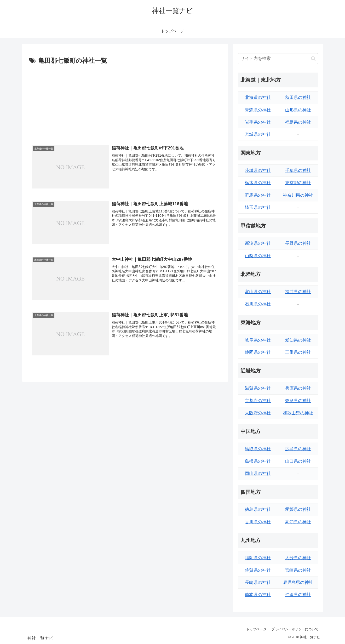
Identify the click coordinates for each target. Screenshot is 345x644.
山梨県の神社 (258, 256)
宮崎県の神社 (298, 570)
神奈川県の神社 (298, 195)
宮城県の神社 (258, 134)
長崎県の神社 (258, 582)
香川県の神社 (258, 522)
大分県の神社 (298, 558)
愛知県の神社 (298, 340)
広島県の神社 (298, 449)
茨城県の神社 (258, 171)
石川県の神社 (258, 304)
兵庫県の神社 (298, 388)
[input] (278, 59)
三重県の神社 (298, 352)
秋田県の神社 (298, 97)
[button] (313, 59)
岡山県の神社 (258, 473)
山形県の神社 (298, 110)
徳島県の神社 (258, 509)
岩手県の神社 (258, 122)
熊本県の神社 (258, 595)
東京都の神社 (298, 183)
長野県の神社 (298, 243)
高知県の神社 (298, 522)
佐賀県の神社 (258, 570)
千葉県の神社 (298, 171)
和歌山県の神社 (298, 413)
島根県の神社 (258, 461)
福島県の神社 (298, 122)
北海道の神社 (258, 97)
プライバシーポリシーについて (295, 629)
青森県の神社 (258, 110)
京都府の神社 (258, 401)
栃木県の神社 (258, 183)
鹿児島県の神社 (298, 582)
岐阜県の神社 (258, 340)
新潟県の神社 (258, 243)
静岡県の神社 (258, 352)
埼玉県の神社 (258, 207)
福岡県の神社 (258, 558)
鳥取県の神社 (258, 449)
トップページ (256, 629)
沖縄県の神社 (298, 595)
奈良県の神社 (298, 401)
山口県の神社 (298, 461)
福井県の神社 (298, 292)
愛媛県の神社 (298, 509)
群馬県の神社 (258, 195)
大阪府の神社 (258, 413)
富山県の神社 (258, 292)
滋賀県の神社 (258, 388)
